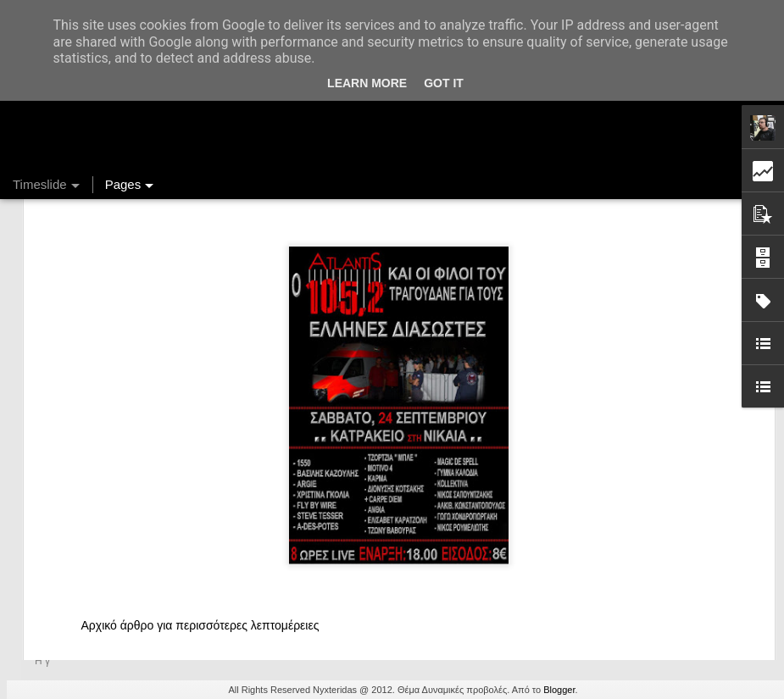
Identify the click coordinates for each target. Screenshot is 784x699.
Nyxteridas (486, 510)
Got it (444, 83)
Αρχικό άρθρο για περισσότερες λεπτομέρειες (200, 469)
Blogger (559, 690)
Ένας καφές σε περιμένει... (639, 569)
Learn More (367, 83)
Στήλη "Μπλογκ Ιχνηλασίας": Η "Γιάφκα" (673, 599)
